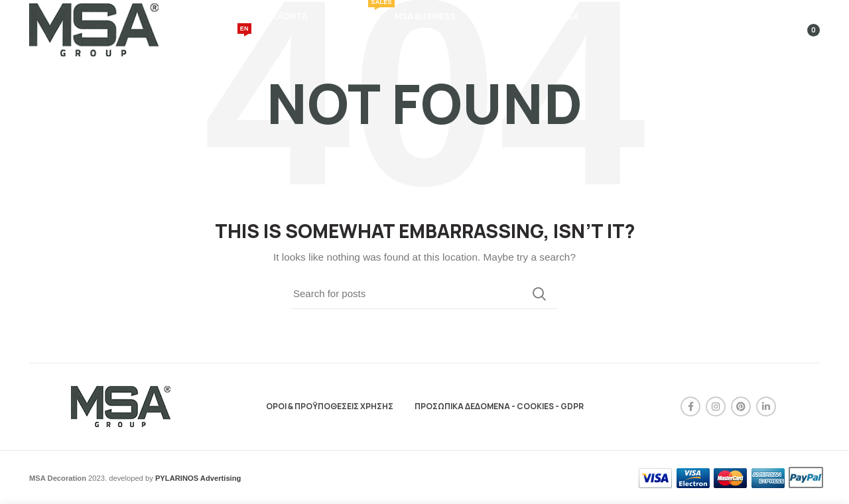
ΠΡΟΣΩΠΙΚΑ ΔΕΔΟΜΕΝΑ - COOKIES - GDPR (499, 406)
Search (539, 294)
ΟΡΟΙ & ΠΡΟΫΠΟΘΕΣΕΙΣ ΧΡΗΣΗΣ (330, 406)
